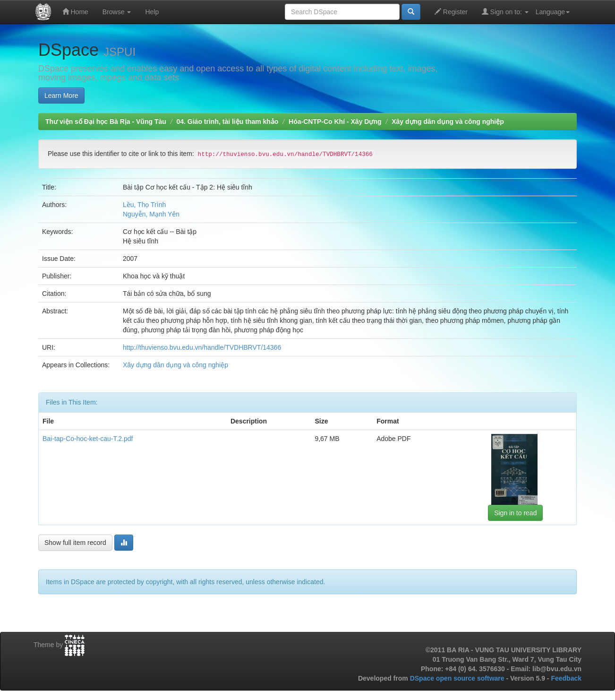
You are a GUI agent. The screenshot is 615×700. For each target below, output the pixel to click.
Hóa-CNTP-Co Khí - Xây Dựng (335, 121)
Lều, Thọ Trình (144, 205)
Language (553, 12)
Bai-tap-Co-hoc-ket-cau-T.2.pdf (88, 439)
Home (75, 12)
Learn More (61, 95)
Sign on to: (505, 12)
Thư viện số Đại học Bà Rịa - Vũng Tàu (106, 121)
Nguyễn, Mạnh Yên (151, 214)
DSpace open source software (458, 678)
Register (451, 12)
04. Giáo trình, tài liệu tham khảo (227, 121)
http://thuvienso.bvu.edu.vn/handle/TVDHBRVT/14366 (202, 347)
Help (152, 12)
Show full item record (75, 543)
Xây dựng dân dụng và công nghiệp (448, 121)
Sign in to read (515, 513)
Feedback (566, 678)
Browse (117, 12)
